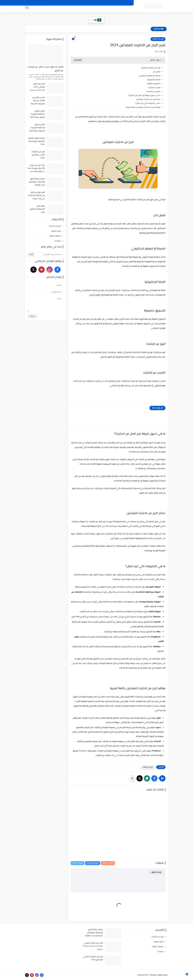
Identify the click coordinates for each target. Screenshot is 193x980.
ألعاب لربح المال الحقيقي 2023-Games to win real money (37, 87)
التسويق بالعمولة (154, 84)
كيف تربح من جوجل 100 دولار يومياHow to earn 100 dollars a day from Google (36, 169)
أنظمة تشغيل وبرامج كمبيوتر (119, 10)
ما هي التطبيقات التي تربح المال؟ (148, 103)
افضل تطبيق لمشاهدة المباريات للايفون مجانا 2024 (37, 114)
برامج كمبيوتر (56, 231)
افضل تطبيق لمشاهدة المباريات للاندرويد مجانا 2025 (37, 128)
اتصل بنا (79, 3)
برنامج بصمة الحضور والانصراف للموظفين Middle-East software (37, 182)
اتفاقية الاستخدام (109, 3)
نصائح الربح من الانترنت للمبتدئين (148, 99)
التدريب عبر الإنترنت (153, 92)
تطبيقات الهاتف (82, 10)
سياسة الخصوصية (125, 3)
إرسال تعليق (156, 872)
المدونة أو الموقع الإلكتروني (150, 76)
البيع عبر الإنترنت (154, 88)
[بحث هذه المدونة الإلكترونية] (49, 254)
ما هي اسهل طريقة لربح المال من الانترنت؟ (144, 95)
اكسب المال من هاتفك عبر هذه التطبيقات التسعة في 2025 (38, 101)
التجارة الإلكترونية (154, 80)
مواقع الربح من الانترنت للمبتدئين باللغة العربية (143, 107)
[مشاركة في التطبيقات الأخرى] (132, 778)
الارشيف (88, 3)
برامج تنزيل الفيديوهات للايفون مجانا (37, 209)
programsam (143, 975)
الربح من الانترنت (98, 10)
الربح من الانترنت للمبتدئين (151, 68)
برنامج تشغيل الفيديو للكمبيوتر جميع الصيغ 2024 (36, 141)
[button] (154, 778)
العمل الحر (157, 72)
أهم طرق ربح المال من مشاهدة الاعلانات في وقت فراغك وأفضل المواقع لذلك (36, 196)
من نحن (97, 3)
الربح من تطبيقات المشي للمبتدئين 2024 (38, 155)
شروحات (70, 10)
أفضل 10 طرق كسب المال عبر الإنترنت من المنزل (45, 69)
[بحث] (27, 10)
